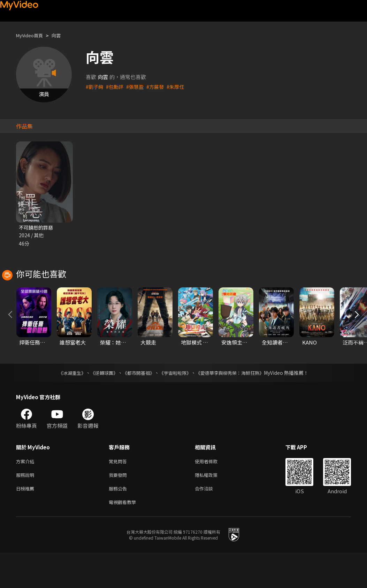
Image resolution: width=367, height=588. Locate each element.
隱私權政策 (212, 508)
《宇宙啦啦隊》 (176, 404)
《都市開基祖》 (137, 404)
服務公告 (119, 522)
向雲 (62, 35)
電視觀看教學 (124, 537)
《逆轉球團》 (100, 404)
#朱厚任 (180, 87)
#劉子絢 (95, 87)
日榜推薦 (26, 522)
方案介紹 (26, 493)
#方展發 (159, 87)
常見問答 (119, 493)
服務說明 (26, 508)
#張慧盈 (137, 87)
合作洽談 (209, 522)
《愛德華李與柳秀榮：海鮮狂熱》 (235, 404)
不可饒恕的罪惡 (37, 228)
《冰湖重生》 (66, 404)
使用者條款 (212, 493)
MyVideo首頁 (32, 35)
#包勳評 (116, 87)
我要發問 (119, 508)
